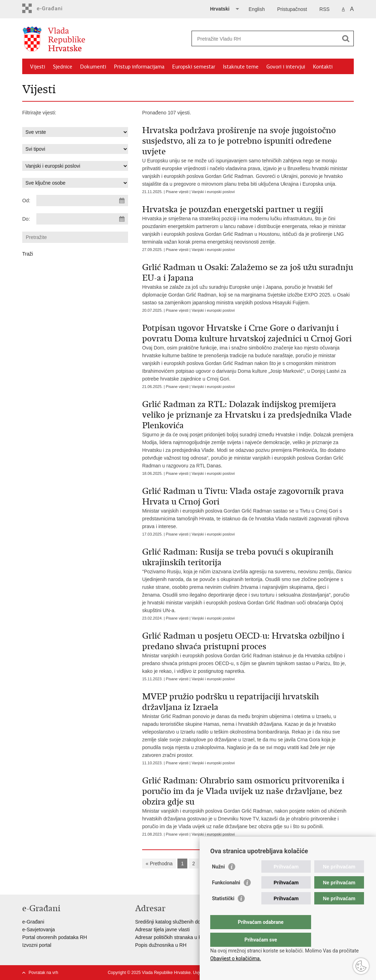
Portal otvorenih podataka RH (55, 937)
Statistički (223, 913)
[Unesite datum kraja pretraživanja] (82, 219)
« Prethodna (159, 864)
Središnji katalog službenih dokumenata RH (183, 922)
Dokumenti (93, 67)
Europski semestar (194, 67)
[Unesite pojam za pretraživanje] (265, 39)
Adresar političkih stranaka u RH (170, 937)
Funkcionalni (226, 897)
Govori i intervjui (286, 67)
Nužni (218, 881)
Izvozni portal (37, 945)
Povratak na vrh (43, 973)
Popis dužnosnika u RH (161, 945)
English (257, 9)
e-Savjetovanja (39, 930)
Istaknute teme (241, 67)
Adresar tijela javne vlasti (162, 930)
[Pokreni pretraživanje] (346, 38)
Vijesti (38, 67)
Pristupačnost (292, 9)
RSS (325, 9)
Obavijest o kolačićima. (236, 958)
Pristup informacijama (139, 67)
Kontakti (323, 67)
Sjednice (63, 67)
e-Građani (33, 922)
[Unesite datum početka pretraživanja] (82, 201)
